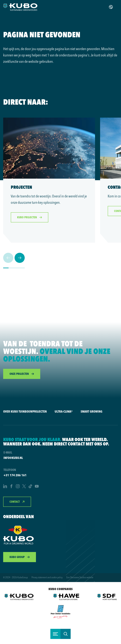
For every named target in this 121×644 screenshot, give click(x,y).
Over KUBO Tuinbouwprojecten (25, 411)
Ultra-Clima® (64, 411)
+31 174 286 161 (15, 475)
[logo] (20, 7)
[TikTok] (30, 487)
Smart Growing (91, 411)
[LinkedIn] (5, 487)
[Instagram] (18, 487)
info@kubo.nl (13, 458)
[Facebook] (11, 487)
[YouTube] (37, 487)
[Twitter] (24, 487)
